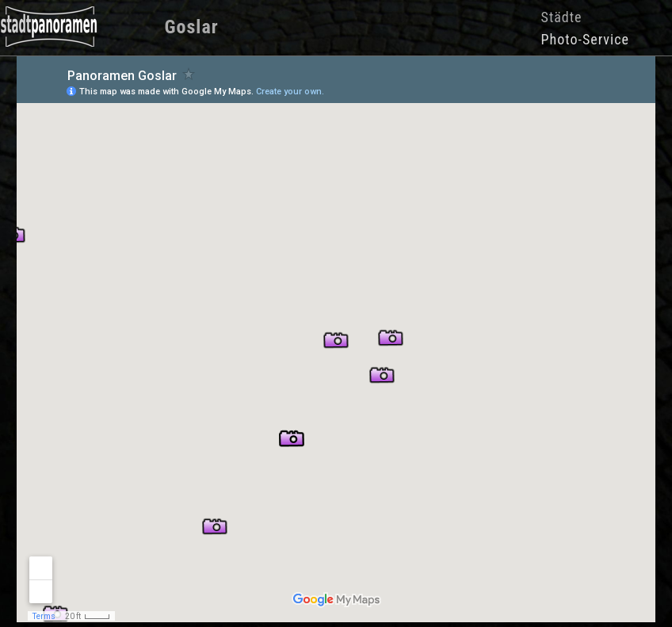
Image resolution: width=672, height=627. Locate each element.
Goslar (191, 27)
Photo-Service (585, 39)
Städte (562, 17)
